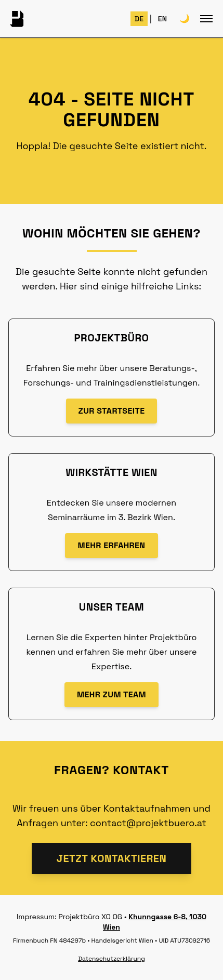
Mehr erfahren (111, 545)
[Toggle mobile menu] (206, 19)
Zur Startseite (112, 411)
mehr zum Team (112, 694)
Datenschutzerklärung (112, 959)
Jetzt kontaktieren (112, 858)
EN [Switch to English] (162, 19)
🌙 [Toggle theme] (185, 18)
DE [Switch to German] (139, 19)
